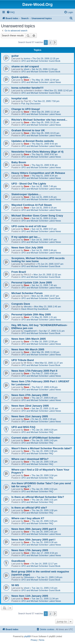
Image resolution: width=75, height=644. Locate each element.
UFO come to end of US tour (29, 226)
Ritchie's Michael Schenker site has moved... (39, 120)
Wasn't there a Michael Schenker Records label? (42, 448)
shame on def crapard (25, 66)
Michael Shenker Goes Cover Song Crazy (37, 216)
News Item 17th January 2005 (30, 550)
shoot (26, 69)
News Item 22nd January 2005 (30, 406)
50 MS (15, 585)
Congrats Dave (21, 304)
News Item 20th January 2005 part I (33, 540)
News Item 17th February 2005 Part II (34, 371)
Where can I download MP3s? (30, 459)
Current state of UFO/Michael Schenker (36, 438)
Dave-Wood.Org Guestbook (35, 309)
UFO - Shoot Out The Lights (29, 184)
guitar (15, 56)
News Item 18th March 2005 (29, 339)
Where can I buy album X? (28, 518)
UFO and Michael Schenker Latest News (41, 82)
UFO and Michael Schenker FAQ (37, 432)
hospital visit (19, 98)
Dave (26, 80)
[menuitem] (11, 12)
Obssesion (29, 577)
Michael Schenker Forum (27, 293)
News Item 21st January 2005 (30, 416)
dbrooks (28, 307)
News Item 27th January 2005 (30, 395)
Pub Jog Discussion (31, 104)
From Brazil (19, 272)
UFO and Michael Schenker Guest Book (41, 61)
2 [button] (50, 42)
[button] (55, 42)
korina (27, 58)
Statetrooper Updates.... (26, 194)
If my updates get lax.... (26, 237)
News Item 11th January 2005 (30, 596)
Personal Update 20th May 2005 (31, 314)
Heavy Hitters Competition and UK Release (38, 173)
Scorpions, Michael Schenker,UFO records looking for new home (38, 260)
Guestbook (18, 561)
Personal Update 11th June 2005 (32, 283)
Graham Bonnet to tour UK (28, 130)
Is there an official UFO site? (29, 508)
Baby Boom (19, 162)
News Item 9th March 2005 (28, 349)
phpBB (27, 636)
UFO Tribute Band (23, 360)
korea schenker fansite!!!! (27, 88)
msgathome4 (30, 331)
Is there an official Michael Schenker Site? (38, 497)
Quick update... (21, 77)
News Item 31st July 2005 (27, 248)
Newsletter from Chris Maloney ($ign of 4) (37, 152)
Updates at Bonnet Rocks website (33, 141)
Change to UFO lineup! (26, 109)
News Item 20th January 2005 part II (34, 529)
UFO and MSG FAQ (23, 427)
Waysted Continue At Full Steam (32, 205)
